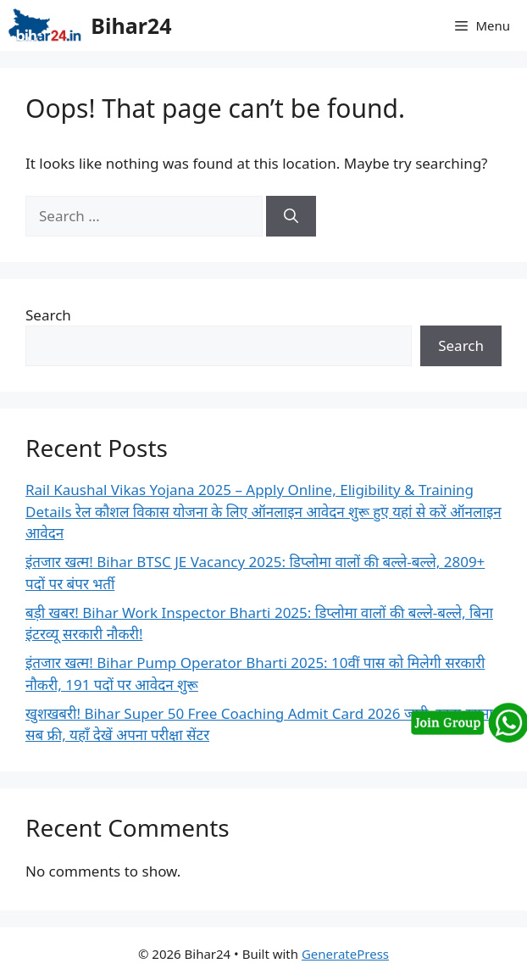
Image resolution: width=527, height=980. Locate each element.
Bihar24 (131, 25)
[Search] (291, 216)
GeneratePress (345, 954)
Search (48, 315)
